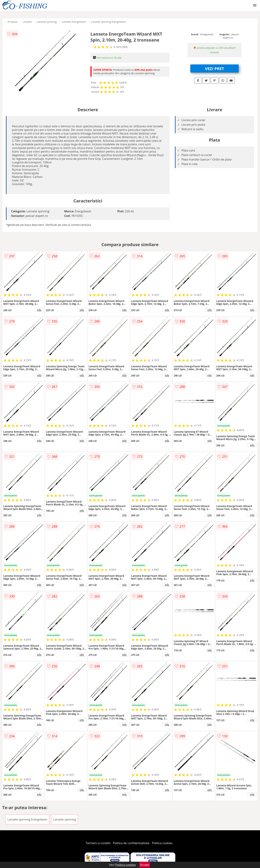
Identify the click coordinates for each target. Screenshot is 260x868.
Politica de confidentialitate (131, 843)
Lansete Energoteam (74, 22)
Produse (12, 22)
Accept (145, 865)
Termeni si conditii (98, 843)
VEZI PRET (214, 68)
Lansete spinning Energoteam (109, 22)
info (39, 310)
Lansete (27, 22)
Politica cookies (162, 843)
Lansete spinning (47, 22)
